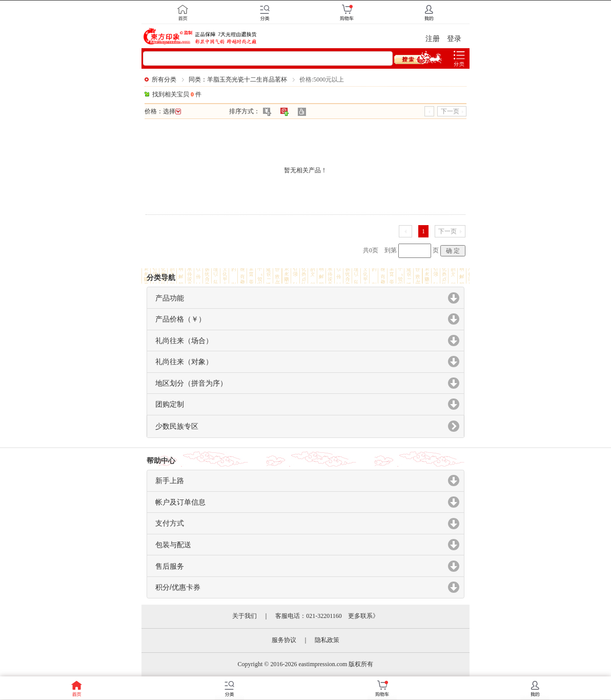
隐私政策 (327, 640)
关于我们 (245, 616)
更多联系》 (363, 616)
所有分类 (164, 79)
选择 (172, 111)
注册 (433, 39)
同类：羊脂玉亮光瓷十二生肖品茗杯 (238, 79)
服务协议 (284, 640)
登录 (454, 39)
